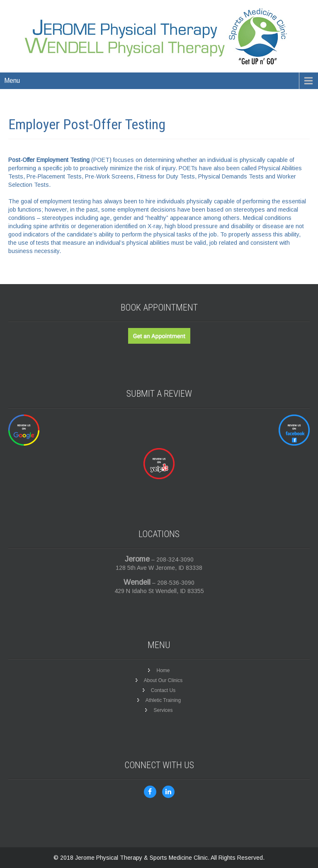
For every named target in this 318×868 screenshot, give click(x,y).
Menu (12, 81)
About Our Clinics (163, 680)
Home (163, 670)
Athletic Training (163, 700)
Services (163, 710)
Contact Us (163, 690)
